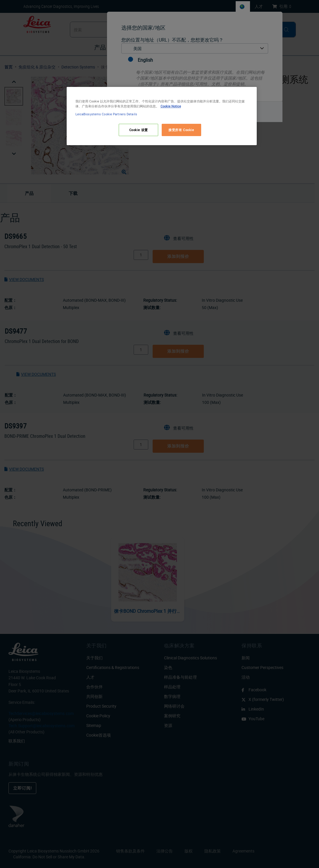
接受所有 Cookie (181, 130)
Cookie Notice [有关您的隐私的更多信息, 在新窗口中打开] (171, 106)
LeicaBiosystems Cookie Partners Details (106, 114)
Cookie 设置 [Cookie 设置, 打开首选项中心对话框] (139, 130)
